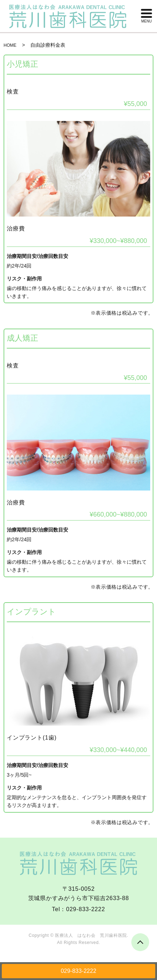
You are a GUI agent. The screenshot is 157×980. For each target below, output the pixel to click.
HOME (10, 45)
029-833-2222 (78, 971)
